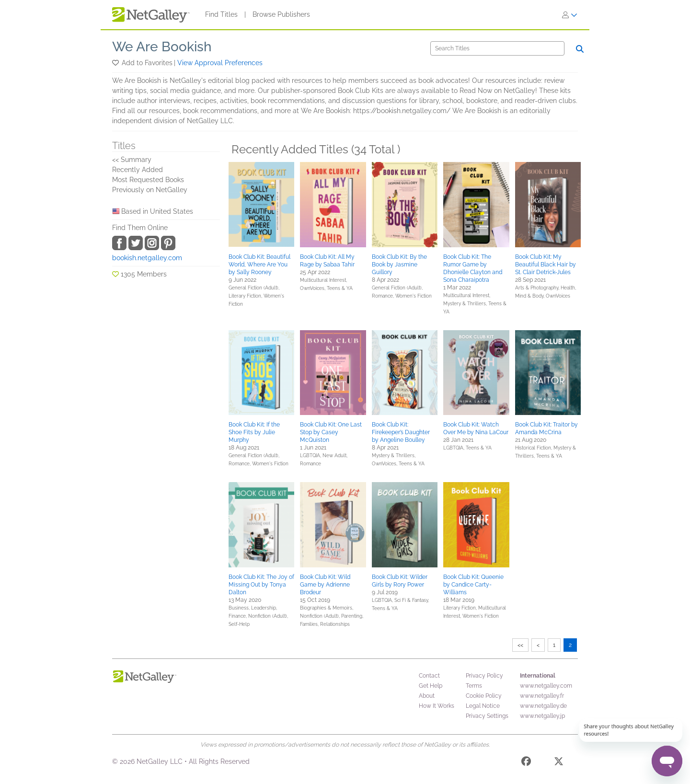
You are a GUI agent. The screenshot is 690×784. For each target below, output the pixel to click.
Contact (429, 676)
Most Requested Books (148, 180)
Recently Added (138, 170)
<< (520, 645)
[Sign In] (570, 15)
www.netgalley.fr (542, 696)
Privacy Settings (487, 716)
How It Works (437, 706)
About (427, 696)
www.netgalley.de (543, 706)
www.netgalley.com (546, 686)
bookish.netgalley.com (147, 258)
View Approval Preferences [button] (220, 63)
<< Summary (132, 160)
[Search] (497, 48)
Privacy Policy (484, 676)
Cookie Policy (484, 696)
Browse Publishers (281, 14)
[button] (116, 63)
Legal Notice (483, 706)
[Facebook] (526, 763)
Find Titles (221, 14)
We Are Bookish (162, 47)
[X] (559, 763)
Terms (474, 686)
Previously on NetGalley (150, 190)
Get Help (431, 686)
